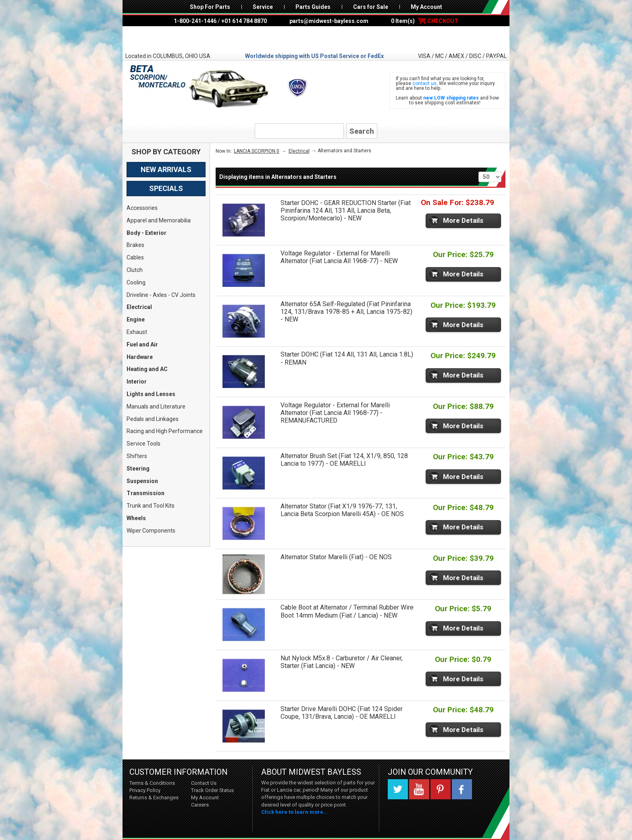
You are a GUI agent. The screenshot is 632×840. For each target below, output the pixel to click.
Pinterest (441, 789)
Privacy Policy (145, 790)
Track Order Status (212, 790)
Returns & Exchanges (154, 797)
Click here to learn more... (295, 812)
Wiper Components (151, 531)
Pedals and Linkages (153, 419)
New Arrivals (166, 169)
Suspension (142, 481)
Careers (200, 805)
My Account (426, 7)
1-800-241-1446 (195, 21)
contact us (424, 83)
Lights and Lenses (151, 394)
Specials (166, 188)
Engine (136, 319)
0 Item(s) (425, 21)
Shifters (137, 456)
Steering (138, 469)
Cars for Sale (371, 7)
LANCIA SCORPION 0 (257, 151)
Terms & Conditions (152, 783)
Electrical (139, 307)
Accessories (142, 208)
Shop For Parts (210, 7)
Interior (137, 382)
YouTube (419, 789)
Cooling (136, 282)
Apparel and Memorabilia (159, 220)
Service (263, 7)
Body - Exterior (147, 233)
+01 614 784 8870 (244, 21)
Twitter (398, 789)
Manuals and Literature (156, 407)
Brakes (135, 245)
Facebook (462, 789)
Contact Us (204, 783)
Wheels (136, 518)
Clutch (135, 270)
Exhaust (137, 332)
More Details (463, 220)
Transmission (146, 493)
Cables (135, 257)
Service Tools (143, 444)
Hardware (140, 357)
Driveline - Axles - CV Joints (161, 295)
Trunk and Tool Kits (151, 506)
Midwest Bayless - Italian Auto (316, 39)
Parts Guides (313, 7)
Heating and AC (147, 369)
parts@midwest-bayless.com (329, 21)
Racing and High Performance (165, 431)
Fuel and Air (142, 344)
